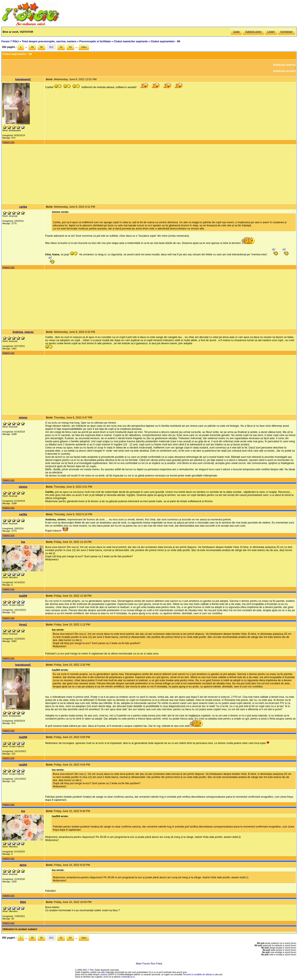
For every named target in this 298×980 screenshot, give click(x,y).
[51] (51, 47)
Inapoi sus (8, 142)
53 (70, 47)
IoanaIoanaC (23, 79)
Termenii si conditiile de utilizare (198, 975)
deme (23, 865)
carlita (23, 207)
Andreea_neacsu (23, 332)
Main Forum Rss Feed (149, 964)
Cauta (236, 31)
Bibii (23, 902)
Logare (271, 31)
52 (61, 47)
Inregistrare (286, 31)
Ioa (23, 542)
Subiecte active (253, 31)
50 (41, 47)
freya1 (23, 624)
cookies (104, 975)
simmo (23, 417)
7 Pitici (91, 970)
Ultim (84, 47)
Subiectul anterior (284, 65)
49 (32, 47)
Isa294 (23, 596)
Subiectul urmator (284, 71)
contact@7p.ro (128, 977)
